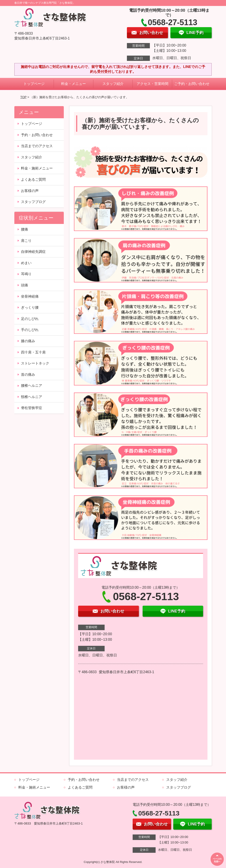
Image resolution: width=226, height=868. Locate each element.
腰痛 (24, 229)
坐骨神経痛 (30, 296)
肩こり (26, 241)
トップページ (34, 84)
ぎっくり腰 (30, 307)
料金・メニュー (73, 84)
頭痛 (24, 285)
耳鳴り (26, 274)
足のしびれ (30, 319)
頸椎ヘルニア (32, 397)
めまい (26, 263)
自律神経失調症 (33, 252)
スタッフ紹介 (113, 84)
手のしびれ (30, 330)
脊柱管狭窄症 (32, 408)
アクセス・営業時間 (153, 84)
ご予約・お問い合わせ (192, 84)
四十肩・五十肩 (33, 352)
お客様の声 (30, 191)
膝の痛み (28, 341)
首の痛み (28, 375)
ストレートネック (35, 363)
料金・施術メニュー (37, 168)
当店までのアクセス (37, 146)
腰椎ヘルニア (32, 386)
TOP (23, 97)
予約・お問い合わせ (37, 135)
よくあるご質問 (33, 179)
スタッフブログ (33, 202)
